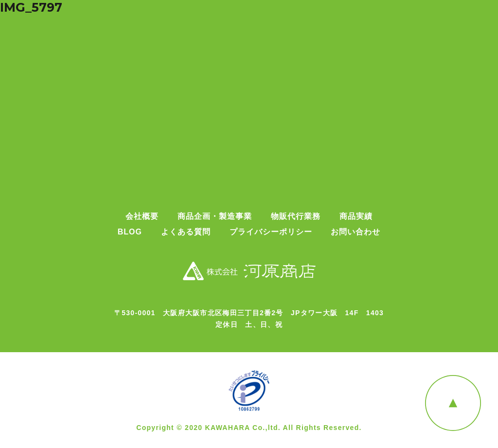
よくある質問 (186, 232)
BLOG (130, 232)
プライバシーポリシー (271, 232)
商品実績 (356, 216)
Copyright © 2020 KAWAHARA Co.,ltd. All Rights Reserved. (249, 428)
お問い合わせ (356, 232)
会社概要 (142, 216)
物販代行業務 (296, 216)
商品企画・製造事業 (215, 216)
